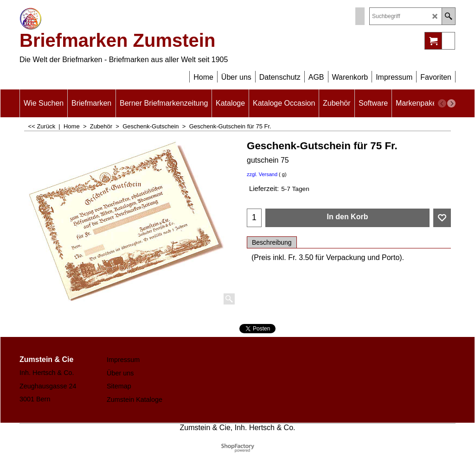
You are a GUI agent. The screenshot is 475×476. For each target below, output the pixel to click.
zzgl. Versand (262, 174)
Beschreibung (272, 242)
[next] (451, 103)
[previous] (442, 103)
